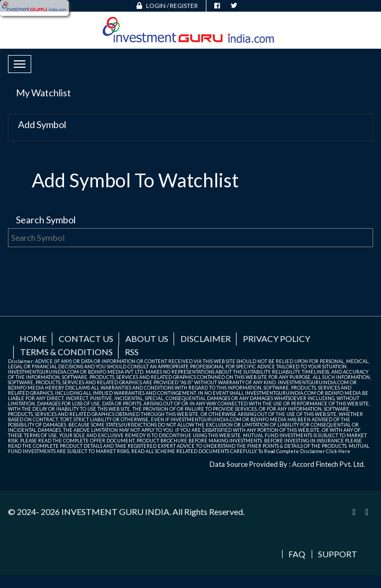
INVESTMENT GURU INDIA (115, 512)
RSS (132, 352)
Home (33, 338)
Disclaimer (206, 338)
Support (338, 554)
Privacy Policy (276, 338)
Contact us (86, 338)
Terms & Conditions (66, 352)
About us (147, 338)
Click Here (338, 451)
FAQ (297, 554)
